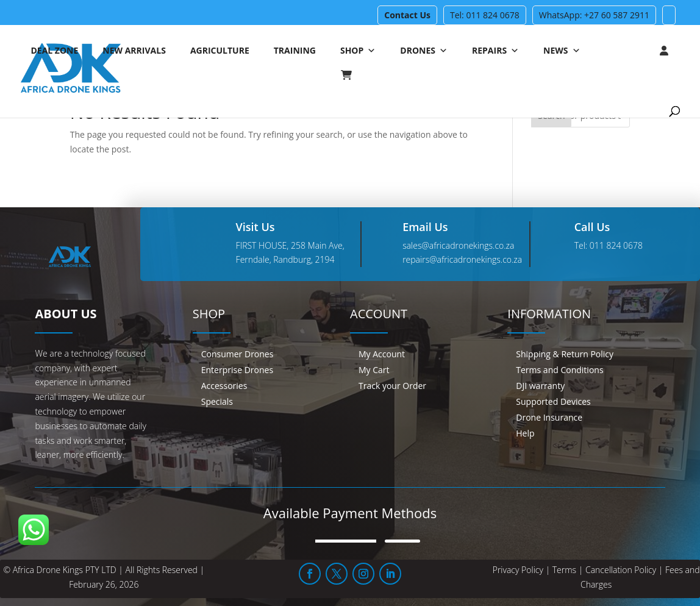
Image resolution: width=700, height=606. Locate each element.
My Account (382, 354)
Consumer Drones (237, 354)
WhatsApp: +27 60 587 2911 (594, 15)
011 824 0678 (616, 245)
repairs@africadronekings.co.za (462, 259)
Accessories (224, 386)
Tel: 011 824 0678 (485, 15)
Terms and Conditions (559, 370)
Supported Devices (553, 401)
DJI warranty (540, 386)
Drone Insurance (549, 417)
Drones (424, 51)
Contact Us (407, 15)
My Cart (374, 370)
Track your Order (392, 386)
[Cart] (352, 75)
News (562, 51)
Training (295, 50)
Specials (217, 401)
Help (525, 433)
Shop (358, 51)
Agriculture (220, 50)
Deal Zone (54, 50)
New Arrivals (134, 50)
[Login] (640, 51)
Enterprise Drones (237, 370)
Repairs (495, 51)
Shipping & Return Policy (565, 354)
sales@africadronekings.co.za (458, 245)
